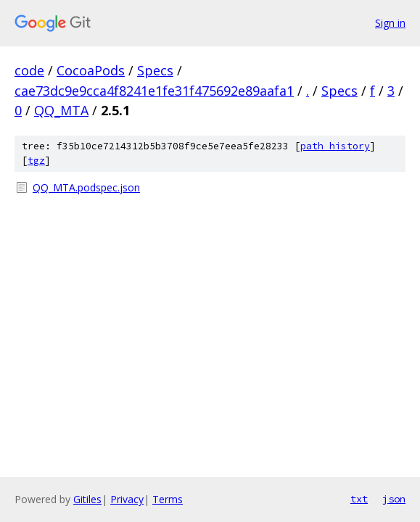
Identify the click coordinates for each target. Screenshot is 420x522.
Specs (155, 70)
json (394, 499)
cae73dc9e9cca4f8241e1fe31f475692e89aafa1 (154, 91)
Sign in (390, 23)
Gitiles (87, 499)
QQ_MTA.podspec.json (86, 187)
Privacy (127, 499)
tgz (36, 161)
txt (359, 499)
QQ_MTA (61, 110)
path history (335, 146)
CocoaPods (91, 70)
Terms (168, 499)
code (29, 70)
